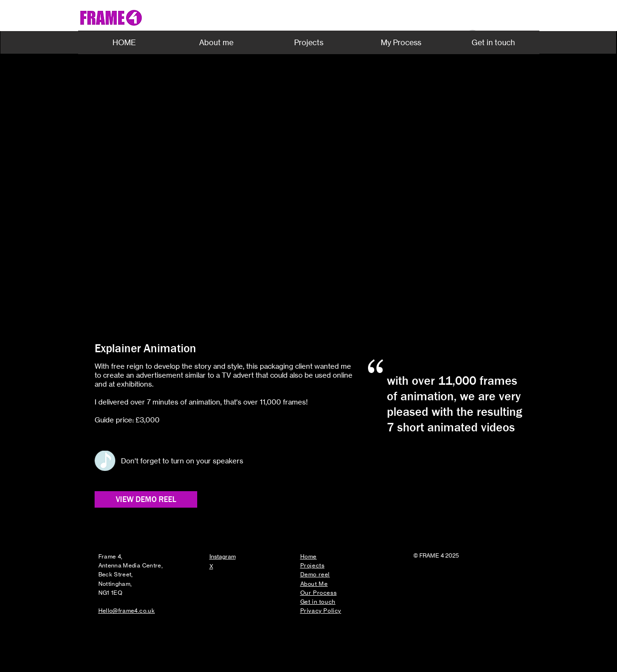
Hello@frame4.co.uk (127, 611)
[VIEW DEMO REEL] (146, 499)
